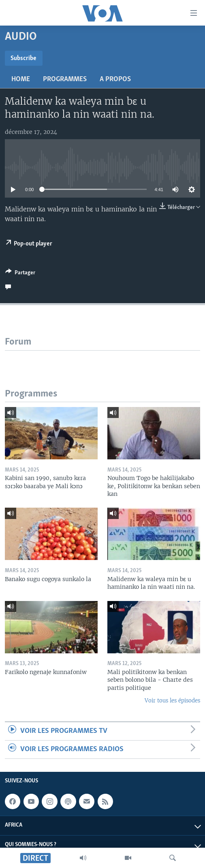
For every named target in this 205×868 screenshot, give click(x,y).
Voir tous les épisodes (172, 701)
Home (21, 79)
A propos (115, 79)
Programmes (65, 79)
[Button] (20, 274)
